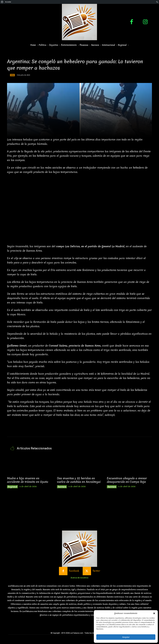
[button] (154, 613)
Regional (12, 487)
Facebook (74, 571)
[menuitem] (2, 2)
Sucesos (62, 487)
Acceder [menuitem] (8, 2)
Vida (12, 75)
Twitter (96, 571)
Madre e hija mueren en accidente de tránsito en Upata (28, 480)
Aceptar (126, 637)
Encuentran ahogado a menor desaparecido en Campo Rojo (127, 480)
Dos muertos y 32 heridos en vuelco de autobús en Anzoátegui (79, 480)
